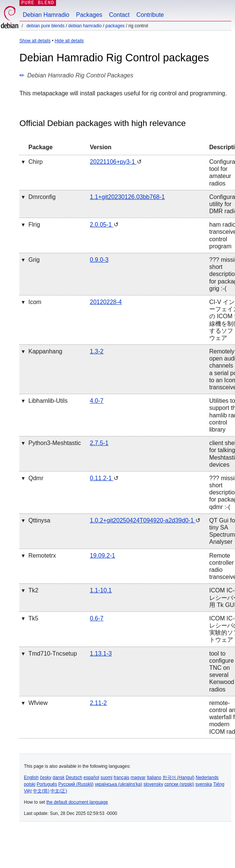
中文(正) (59, 791)
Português (47, 784)
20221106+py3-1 (113, 162)
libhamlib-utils (48, 401)
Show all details (35, 41)
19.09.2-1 (103, 556)
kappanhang (45, 351)
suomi (106, 777)
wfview (38, 703)
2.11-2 (98, 703)
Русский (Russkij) (76, 784)
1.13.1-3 (101, 654)
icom (35, 302)
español (91, 777)
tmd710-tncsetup (53, 654)
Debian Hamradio (46, 15)
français (121, 777)
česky (46, 777)
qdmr (36, 478)
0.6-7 (97, 618)
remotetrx (42, 556)
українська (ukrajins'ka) (119, 784)
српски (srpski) (179, 784)
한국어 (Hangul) (178, 777)
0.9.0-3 (99, 260)
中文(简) (41, 791)
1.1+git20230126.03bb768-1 (128, 197)
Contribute (150, 15)
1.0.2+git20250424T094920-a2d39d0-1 (143, 520)
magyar (138, 777)
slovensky (153, 784)
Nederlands (207, 777)
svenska (204, 784)
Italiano (154, 777)
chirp (35, 162)
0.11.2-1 (102, 478)
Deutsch (74, 777)
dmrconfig (42, 197)
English (31, 777)
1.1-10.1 (101, 590)
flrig (34, 225)
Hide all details (69, 41)
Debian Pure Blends (46, 26)
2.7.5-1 (99, 443)
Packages (89, 15)
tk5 (33, 618)
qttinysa (39, 520)
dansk (59, 777)
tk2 (33, 590)
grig (34, 260)
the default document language (77, 802)
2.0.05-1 (102, 225)
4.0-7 (97, 401)
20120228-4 (106, 302)
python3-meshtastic (55, 443)
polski (30, 784)
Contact (119, 15)
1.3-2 (97, 351)
